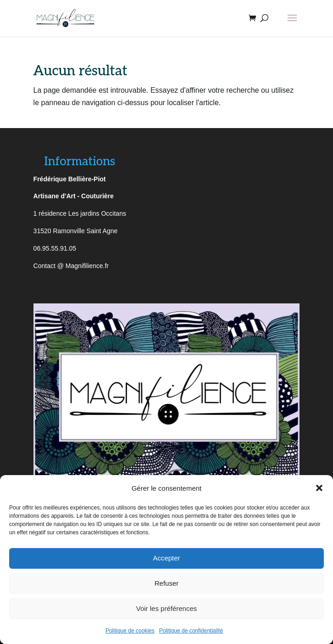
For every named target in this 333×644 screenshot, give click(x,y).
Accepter (166, 558)
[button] (319, 488)
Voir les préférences (167, 608)
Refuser (167, 583)
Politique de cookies (130, 631)
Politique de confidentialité (191, 631)
